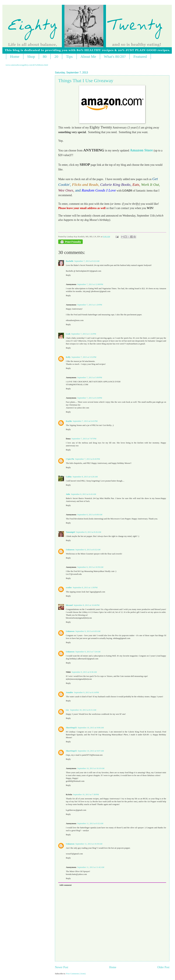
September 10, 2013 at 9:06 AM (91, 728)
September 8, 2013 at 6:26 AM (85, 477)
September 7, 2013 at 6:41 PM (85, 421)
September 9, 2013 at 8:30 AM (84, 672)
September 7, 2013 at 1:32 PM (84, 334)
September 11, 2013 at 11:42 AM (91, 867)
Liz (68, 710)
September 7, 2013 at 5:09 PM (90, 378)
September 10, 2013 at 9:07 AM (91, 751)
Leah (68, 334)
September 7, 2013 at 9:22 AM (87, 261)
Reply (68, 275)
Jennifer (70, 692)
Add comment (65, 885)
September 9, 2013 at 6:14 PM (87, 692)
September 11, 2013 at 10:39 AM (89, 844)
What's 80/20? (115, 57)
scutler (69, 588)
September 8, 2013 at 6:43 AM (83, 494)
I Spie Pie (70, 459)
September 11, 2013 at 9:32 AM (90, 823)
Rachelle (70, 261)
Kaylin (69, 421)
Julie (68, 494)
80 (45, 57)
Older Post (163, 967)
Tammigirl (70, 532)
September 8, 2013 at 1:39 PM (85, 588)
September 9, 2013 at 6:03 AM (88, 631)
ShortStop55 (71, 728)
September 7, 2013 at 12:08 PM (90, 284)
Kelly (68, 357)
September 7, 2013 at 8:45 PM (87, 459)
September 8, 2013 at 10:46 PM (87, 605)
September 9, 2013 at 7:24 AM (88, 652)
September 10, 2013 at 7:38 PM (86, 795)
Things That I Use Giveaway (86, 80)
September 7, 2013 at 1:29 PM (90, 305)
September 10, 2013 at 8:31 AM (83, 710)
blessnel (69, 605)
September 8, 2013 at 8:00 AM (90, 515)
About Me (88, 57)
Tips (69, 57)
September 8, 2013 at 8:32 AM (88, 550)
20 (56, 57)
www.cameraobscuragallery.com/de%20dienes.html (27, 65)
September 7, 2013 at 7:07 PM (84, 439)
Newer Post (62, 967)
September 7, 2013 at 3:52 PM (84, 357)
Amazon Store (141, 150)
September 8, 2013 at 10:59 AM (90, 567)
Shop (31, 57)
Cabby (69, 477)
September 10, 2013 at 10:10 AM (91, 768)
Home (15, 57)
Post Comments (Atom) (76, 974)
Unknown (70, 550)
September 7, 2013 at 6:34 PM (90, 398)
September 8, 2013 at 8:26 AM (89, 532)
